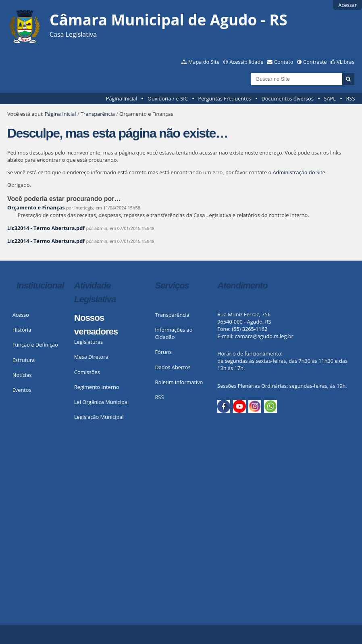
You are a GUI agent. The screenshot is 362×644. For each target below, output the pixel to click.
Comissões (87, 372)
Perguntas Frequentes (224, 98)
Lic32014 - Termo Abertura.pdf (46, 228)
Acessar (347, 5)
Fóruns (163, 352)
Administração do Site (299, 172)
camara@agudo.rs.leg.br (264, 336)
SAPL (330, 98)
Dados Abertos (173, 367)
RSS (350, 98)
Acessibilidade (246, 62)
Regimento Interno (97, 387)
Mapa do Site (204, 62)
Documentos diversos (287, 98)
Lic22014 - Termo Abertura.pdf (46, 241)
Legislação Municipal (99, 417)
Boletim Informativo (179, 382)
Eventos (22, 390)
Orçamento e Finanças (36, 207)
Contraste (315, 62)
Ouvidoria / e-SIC (168, 98)
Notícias (22, 375)
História (22, 330)
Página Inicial (122, 98)
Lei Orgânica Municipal (101, 402)
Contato (284, 62)
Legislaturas (88, 342)
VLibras (345, 62)
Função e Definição (35, 345)
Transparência (98, 114)
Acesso (21, 315)
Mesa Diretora (91, 357)
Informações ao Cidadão (174, 333)
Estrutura (24, 360)
